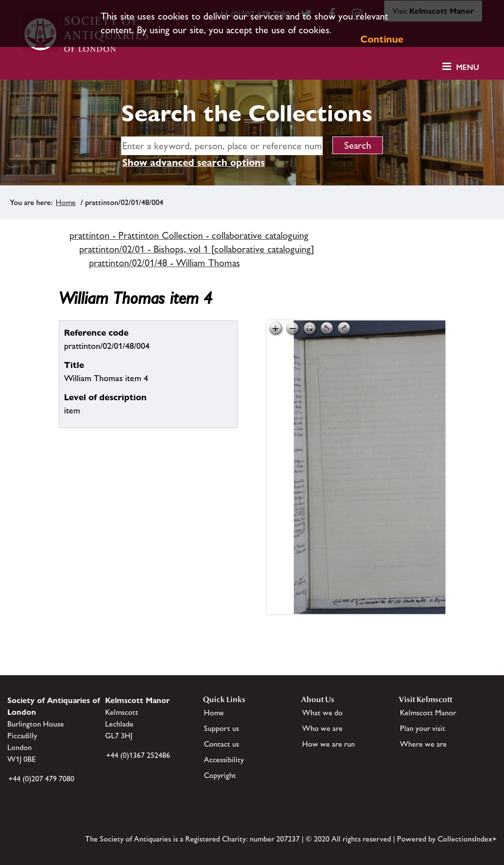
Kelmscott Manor (428, 713)
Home (66, 202)
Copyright (220, 775)
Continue (382, 39)
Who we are (322, 728)
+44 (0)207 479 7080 (41, 779)
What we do (322, 713)
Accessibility (224, 760)
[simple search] (222, 146)
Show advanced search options (194, 162)
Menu (468, 67)
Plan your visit (423, 728)
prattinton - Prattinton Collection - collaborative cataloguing (189, 235)
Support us (221, 728)
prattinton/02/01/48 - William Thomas (164, 263)
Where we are (423, 744)
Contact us (221, 744)
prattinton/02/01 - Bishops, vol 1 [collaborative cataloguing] (197, 249)
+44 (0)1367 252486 (138, 755)
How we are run (329, 744)
